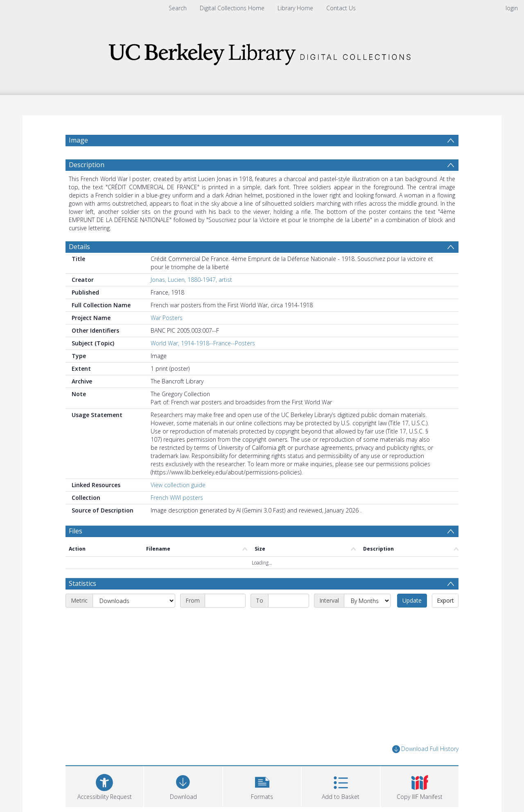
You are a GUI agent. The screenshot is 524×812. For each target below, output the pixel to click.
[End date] (289, 601)
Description (87, 165)
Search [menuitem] (178, 8)
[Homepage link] (262, 52)
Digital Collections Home (232, 8)
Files (76, 531)
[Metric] (134, 601)
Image (78, 140)
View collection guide (178, 485)
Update (412, 600)
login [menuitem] (512, 8)
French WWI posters (177, 498)
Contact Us (341, 8)
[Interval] (367, 601)
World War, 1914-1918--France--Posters (203, 343)
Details (79, 247)
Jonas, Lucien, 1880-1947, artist (191, 280)
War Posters (167, 318)
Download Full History (425, 749)
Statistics (82, 583)
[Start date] (225, 601)
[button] (262, 786)
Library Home (295, 8)
